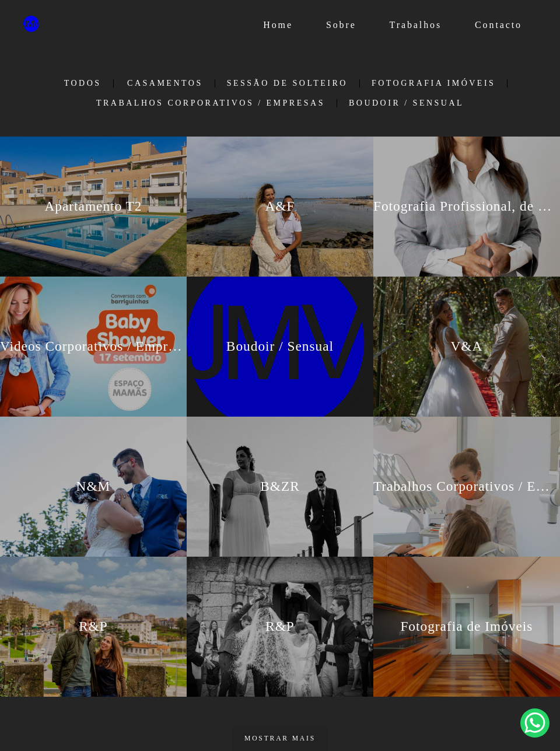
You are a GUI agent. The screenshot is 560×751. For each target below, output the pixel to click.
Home (278, 25)
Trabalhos (416, 25)
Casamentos (165, 83)
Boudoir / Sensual (406, 103)
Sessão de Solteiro (287, 83)
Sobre (341, 25)
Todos (83, 83)
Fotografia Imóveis (433, 83)
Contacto (498, 25)
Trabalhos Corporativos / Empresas (211, 103)
